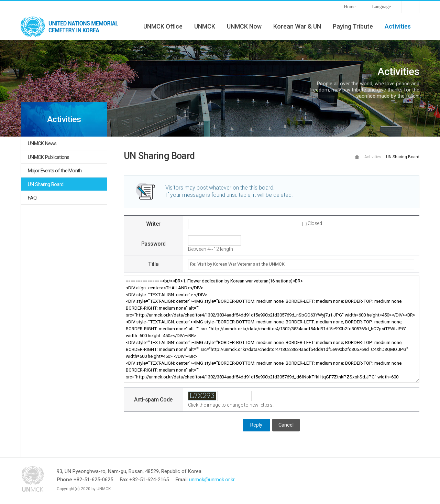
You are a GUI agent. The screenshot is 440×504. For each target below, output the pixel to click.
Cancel (286, 425)
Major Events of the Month (55, 171)
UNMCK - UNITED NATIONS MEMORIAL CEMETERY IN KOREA (72, 26)
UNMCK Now (244, 26)
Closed (315, 223)
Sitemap (410, 7)
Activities (398, 26)
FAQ (32, 198)
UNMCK (205, 26)
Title (153, 264)
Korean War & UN (297, 26)
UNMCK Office (163, 26)
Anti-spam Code (153, 400)
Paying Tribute (353, 26)
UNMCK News (42, 143)
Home (350, 7)
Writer (153, 224)
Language (381, 7)
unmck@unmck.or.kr (212, 480)
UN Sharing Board (46, 184)
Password (153, 244)
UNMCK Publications (49, 157)
